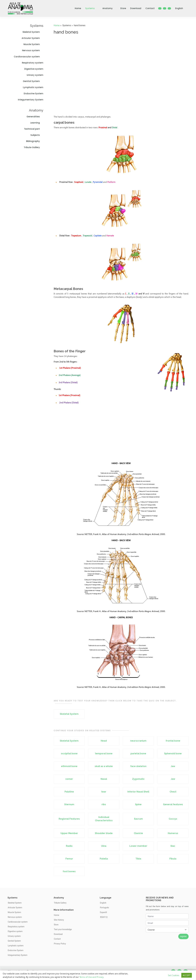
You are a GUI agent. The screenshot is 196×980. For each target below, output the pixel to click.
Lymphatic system (33, 87)
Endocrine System (34, 93)
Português (104, 908)
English (181, 8)
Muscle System (33, 44)
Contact (150, 8)
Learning (37, 123)
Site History (59, 920)
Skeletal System (33, 32)
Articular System (32, 38)
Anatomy (109, 8)
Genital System (33, 81)
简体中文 (104, 917)
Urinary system (35, 75)
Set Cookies (174, 975)
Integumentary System (31, 100)
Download (136, 8)
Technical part (34, 129)
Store (123, 8)
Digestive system (34, 69)
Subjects (37, 135)
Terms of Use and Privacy (91, 977)
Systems (92, 8)
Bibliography (35, 141)
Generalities (35, 117)
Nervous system (33, 50)
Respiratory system (33, 63)
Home (78, 8)
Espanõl (104, 912)
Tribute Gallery (34, 147)
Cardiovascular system (29, 57)
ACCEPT (187, 975)
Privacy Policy (60, 944)
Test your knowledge (63, 929)
